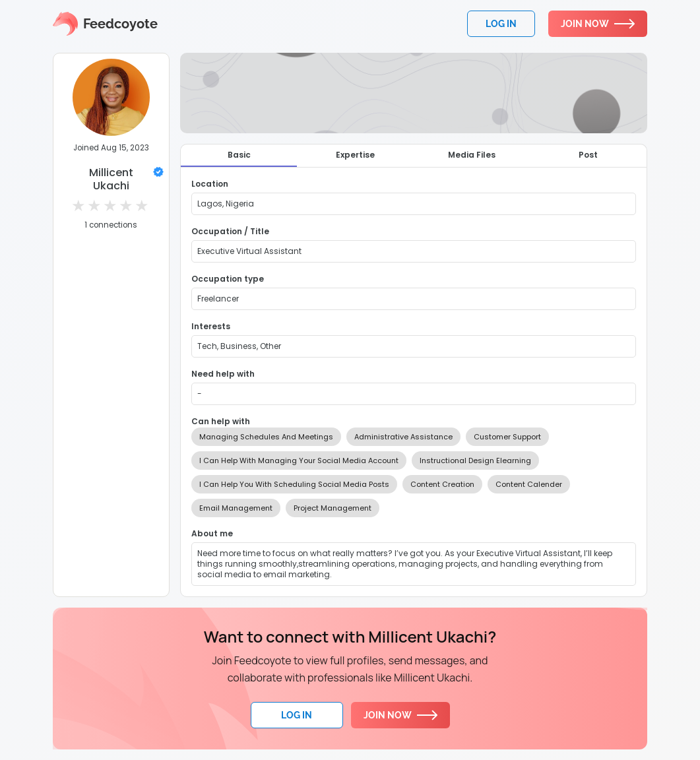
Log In (297, 715)
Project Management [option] (333, 508)
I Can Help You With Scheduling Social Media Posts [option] (294, 484)
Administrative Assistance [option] (403, 437)
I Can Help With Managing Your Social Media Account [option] (299, 460)
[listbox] (414, 472)
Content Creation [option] (442, 484)
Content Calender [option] (529, 484)
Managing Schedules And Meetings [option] (266, 437)
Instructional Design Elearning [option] (475, 460)
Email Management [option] (236, 508)
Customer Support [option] (507, 437)
